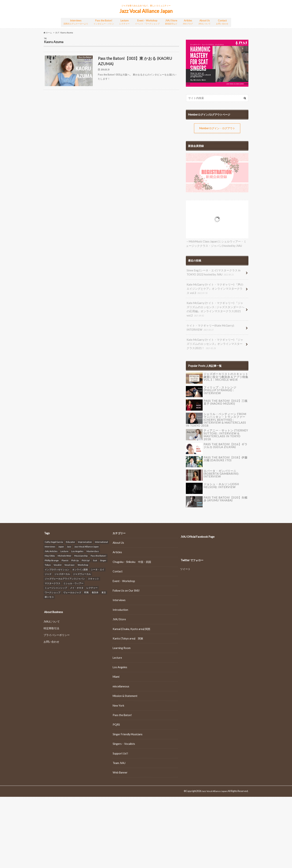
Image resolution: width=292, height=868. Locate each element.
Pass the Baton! (103, 22)
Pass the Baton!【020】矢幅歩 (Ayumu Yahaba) (226, 493)
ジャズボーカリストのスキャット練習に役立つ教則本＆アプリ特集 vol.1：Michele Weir (226, 372)
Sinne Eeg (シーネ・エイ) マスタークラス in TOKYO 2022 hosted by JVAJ (212, 271)
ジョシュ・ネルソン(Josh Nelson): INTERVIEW (220, 479)
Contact (223, 22)
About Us (205, 22)
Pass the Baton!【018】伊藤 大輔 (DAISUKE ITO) (224, 453)
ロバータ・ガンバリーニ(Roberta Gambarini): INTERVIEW (220, 467)
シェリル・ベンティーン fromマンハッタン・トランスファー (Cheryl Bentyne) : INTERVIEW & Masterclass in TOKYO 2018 (226, 415)
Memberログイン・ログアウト (217, 127)
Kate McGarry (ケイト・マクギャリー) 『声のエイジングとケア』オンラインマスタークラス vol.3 (216, 287)
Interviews (75, 22)
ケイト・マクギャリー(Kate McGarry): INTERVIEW (209, 324)
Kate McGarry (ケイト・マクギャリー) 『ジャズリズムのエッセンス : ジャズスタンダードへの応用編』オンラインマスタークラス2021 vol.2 (216, 306)
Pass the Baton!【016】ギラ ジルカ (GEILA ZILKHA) (224, 439)
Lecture (124, 22)
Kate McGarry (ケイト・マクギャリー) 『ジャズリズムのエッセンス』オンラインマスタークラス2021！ (216, 340)
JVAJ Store (172, 22)
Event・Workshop (148, 22)
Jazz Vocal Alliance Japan (146, 11)
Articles (189, 22)
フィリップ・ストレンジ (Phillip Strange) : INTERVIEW (225, 384)
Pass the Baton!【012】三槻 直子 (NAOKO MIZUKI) (224, 397)
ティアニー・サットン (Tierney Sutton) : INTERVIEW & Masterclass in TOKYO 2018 (225, 427)
